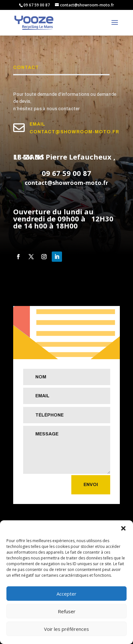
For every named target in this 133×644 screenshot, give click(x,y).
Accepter (66, 594)
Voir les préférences (66, 629)
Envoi (91, 485)
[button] (123, 528)
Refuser (67, 611)
